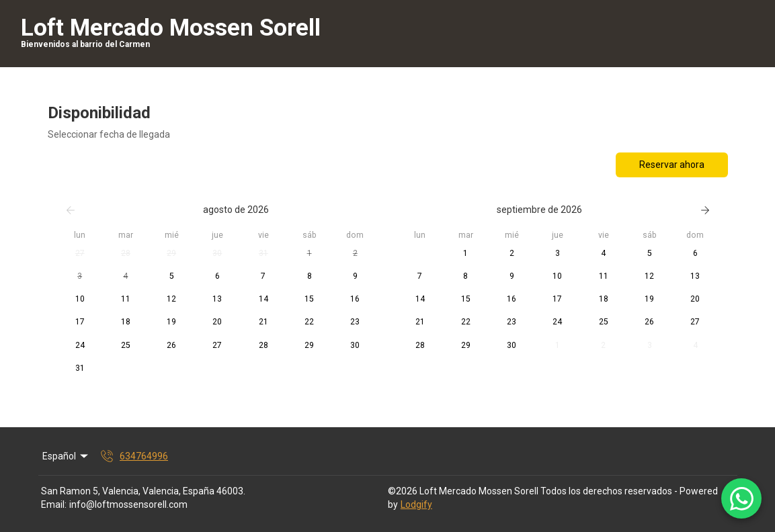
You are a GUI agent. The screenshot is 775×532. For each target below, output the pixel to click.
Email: (54, 504)
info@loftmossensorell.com (128, 504)
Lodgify (416, 504)
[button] (80, 254)
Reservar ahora (672, 165)
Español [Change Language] (67, 456)
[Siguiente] (705, 210)
